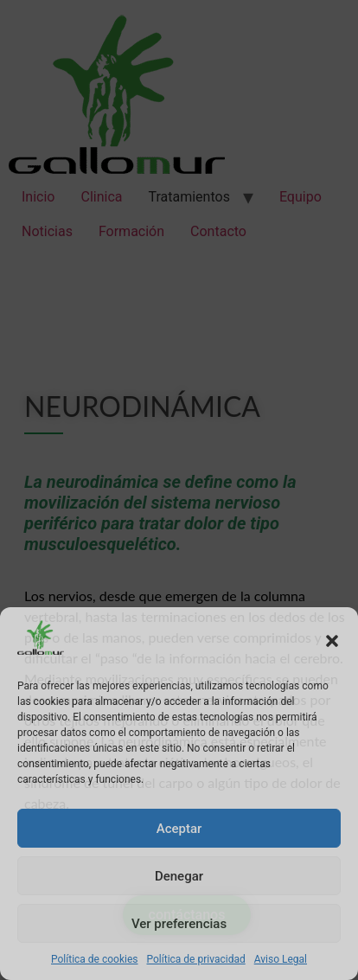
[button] (332, 641)
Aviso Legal (281, 959)
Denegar (179, 876)
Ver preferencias (179, 924)
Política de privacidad (196, 959)
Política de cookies (95, 959)
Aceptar (179, 829)
